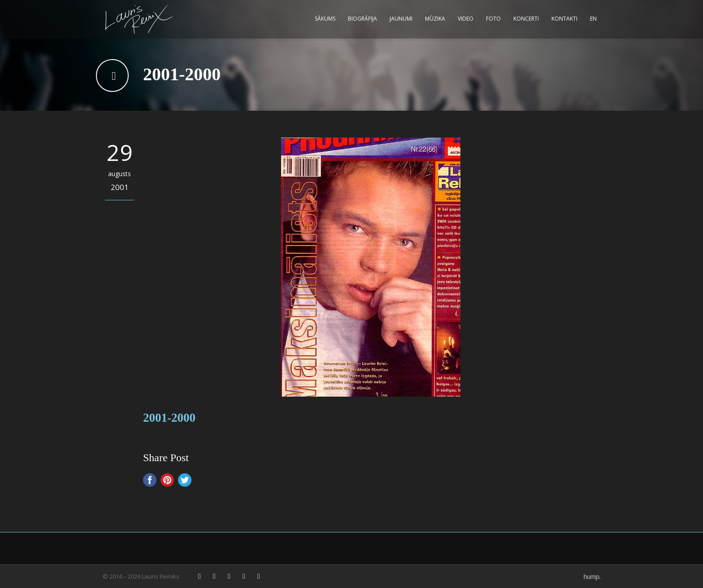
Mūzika (435, 19)
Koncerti (526, 19)
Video (466, 19)
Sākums (325, 19)
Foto (493, 19)
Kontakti (564, 19)
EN (593, 19)
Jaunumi (401, 19)
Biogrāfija (362, 19)
